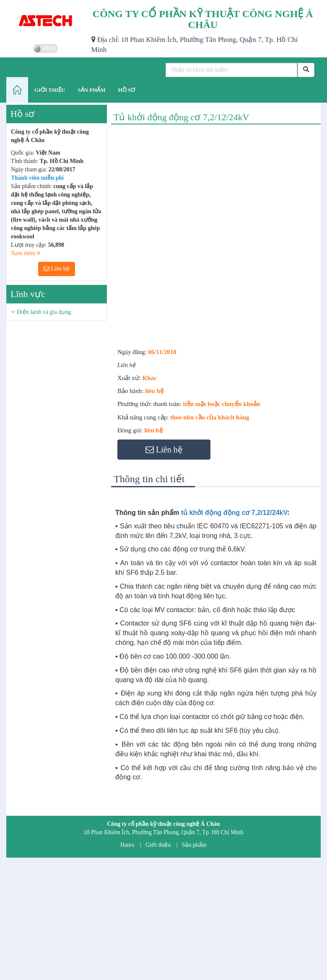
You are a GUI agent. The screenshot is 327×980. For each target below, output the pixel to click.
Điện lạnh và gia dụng (44, 312)
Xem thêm (26, 253)
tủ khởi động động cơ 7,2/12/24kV (234, 513)
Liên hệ (57, 269)
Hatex (127, 845)
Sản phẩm (194, 845)
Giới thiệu (158, 845)
